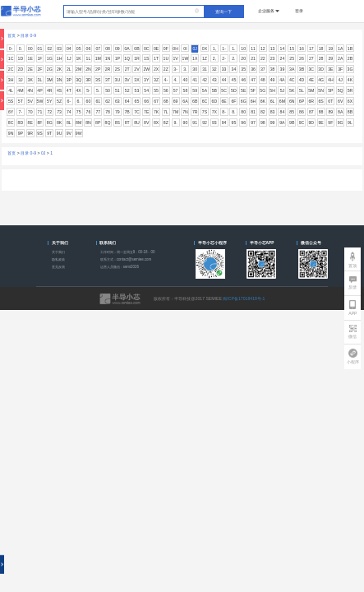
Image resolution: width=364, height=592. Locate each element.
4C (292, 80)
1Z (205, 58)
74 (69, 112)
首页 (12, 35)
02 (49, 49)
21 (253, 58)
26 (302, 58)
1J (69, 58)
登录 (299, 11)
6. (79, 101)
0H (175, 49)
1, (214, 49)
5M (311, 90)
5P (330, 90)
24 (283, 58)
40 (186, 80)
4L (11, 90)
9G (341, 123)
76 (89, 112)
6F (233, 101)
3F (340, 69)
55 (156, 90)
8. (233, 112)
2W (146, 69)
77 (98, 112)
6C (205, 101)
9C (302, 123)
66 (146, 101)
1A (340, 49)
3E (330, 69)
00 (30, 49)
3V (127, 80)
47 (253, 80)
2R (108, 69)
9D (311, 123)
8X (156, 123)
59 (195, 90)
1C (11, 58)
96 (243, 123)
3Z (156, 80)
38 (273, 69)
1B (350, 49)
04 (69, 49)
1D (21, 58)
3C (311, 69)
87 (311, 112)
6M (282, 101)
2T (127, 69)
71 (40, 112)
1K (79, 58)
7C (137, 112)
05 (79, 49)
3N (60, 80)
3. (185, 69)
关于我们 (58, 252)
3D (321, 69)
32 (214, 69)
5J (282, 90)
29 (331, 58)
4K (350, 80)
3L (40, 80)
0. (21, 49)
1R (137, 58)
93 (214, 123)
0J (195, 49)
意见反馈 (58, 267)
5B (214, 90)
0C (147, 49)
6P (302, 101)
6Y (11, 112)
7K (156, 112)
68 (166, 101)
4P (39, 90)
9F (330, 123)
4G (321, 80)
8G (50, 123)
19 (331, 49)
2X (156, 69)
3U (118, 80)
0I (185, 49)
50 (108, 90)
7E (146, 112)
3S (98, 80)
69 (176, 101)
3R (88, 80)
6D (215, 101)
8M (78, 123)
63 (117, 101)
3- (175, 69)
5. (98, 90)
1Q (127, 58)
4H (331, 80)
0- (11, 49)
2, (214, 58)
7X (214, 112)
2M (78, 69)
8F (39, 123)
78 (108, 112)
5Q (341, 90)
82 (263, 112)
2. (233, 58)
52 (127, 90)
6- (69, 101)
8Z (166, 123)
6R (311, 101)
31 (205, 69)
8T (127, 123)
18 (321, 49)
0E (156, 49)
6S (320, 101)
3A (292, 69)
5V (30, 101)
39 (283, 69)
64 (127, 101)
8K (59, 123)
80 (243, 112)
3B (302, 69)
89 (331, 112)
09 (117, 49)
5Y (49, 101)
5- (88, 90)
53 (137, 90)
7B (127, 112)
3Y (146, 80)
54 (146, 90)
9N (11, 133)
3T (108, 80)
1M (98, 58)
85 (292, 112)
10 (243, 49)
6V (340, 101)
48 (263, 80)
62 (108, 101)
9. (175, 123)
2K (59, 69)
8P (98, 123)
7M (175, 112)
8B (350, 112)
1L (89, 58)
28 (321, 58)
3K (30, 80)
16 (302, 49)
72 (49, 112)
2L (69, 69)
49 (273, 80)
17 (311, 49)
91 (195, 123)
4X (79, 90)
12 (263, 49)
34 (234, 69)
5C (224, 90)
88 (321, 112)
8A (340, 112)
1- (224, 49)
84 (283, 112)
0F (166, 49)
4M (20, 90)
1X (195, 58)
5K (292, 90)
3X (136, 80)
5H (272, 90)
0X (205, 49)
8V (146, 123)
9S (39, 133)
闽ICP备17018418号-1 (244, 298)
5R (350, 90)
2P (98, 69)
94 (224, 123)
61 (98, 101)
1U (166, 58)
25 (292, 58)
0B (136, 49)
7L (166, 112)
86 (302, 112)
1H (60, 58)
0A (127, 49)
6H (253, 101)
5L (302, 90)
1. (233, 49)
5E (243, 90)
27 (311, 58)
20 (243, 58)
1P (117, 58)
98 (263, 123)
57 (176, 90)
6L (273, 101)
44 (224, 80)
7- (21, 112)
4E (311, 80)
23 (273, 58)
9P (21, 133)
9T (49, 133)
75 (79, 112)
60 (89, 101)
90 (186, 123)
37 (263, 69)
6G (244, 101)
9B (292, 123)
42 (205, 80)
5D (234, 90)
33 (224, 69)
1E (30, 58)
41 (195, 80)
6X (350, 101)
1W (186, 58)
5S (11, 101)
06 (89, 49)
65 (137, 101)
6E (223, 101)
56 (166, 90)
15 (292, 49)
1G (50, 58)
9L (350, 123)
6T (330, 101)
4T (69, 90)
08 (108, 49)
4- (166, 80)
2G (50, 69)
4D (302, 80)
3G (350, 69)
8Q (108, 123)
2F (39, 69)
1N (108, 58)
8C (11, 123)
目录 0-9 (28, 35)
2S (117, 69)
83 (273, 112)
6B (195, 101)
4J (340, 80)
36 (253, 69)
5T (21, 101)
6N (292, 101)
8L (69, 123)
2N (88, 69)
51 (117, 90)
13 (273, 49)
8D (21, 123)
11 (253, 49)
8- (224, 112)
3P (69, 80)
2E (30, 69)
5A (205, 90)
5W (40, 101)
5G (263, 90)
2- (224, 58)
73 (59, 112)
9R (30, 133)
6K (263, 101)
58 (186, 90)
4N (30, 90)
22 (263, 58)
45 (234, 80)
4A (282, 80)
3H (11, 80)
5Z (59, 101)
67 (156, 101)
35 (243, 69)
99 (273, 123)
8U (137, 123)
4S (59, 90)
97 (253, 123)
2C (11, 69)
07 (98, 49)
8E (30, 123)
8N (88, 123)
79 (117, 112)
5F (253, 90)
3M (50, 80)
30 (195, 69)
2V (136, 69)
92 (205, 123)
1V (175, 58)
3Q (78, 80)
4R (50, 90)
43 (214, 80)
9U (60, 133)
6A (185, 101)
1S (146, 58)
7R (195, 112)
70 (30, 112)
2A (340, 58)
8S (117, 123)
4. (175, 80)
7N (185, 112)
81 (253, 112)
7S (205, 112)
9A (282, 123)
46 (243, 80)
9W (79, 133)
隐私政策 (58, 259)
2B (350, 58)
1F (39, 58)
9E (320, 123)
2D (21, 69)
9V (69, 133)
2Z (166, 69)
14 (283, 49)
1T (156, 58)
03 (59, 49)
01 (40, 49)
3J (20, 80)
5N (321, 90)
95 (234, 123)
